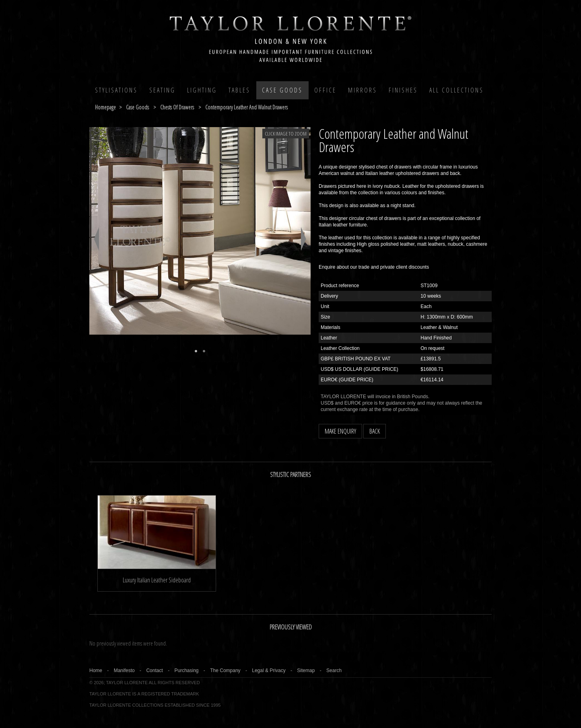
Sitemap (306, 670)
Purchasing (186, 670)
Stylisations (116, 90)
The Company (225, 670)
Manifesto (124, 670)
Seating (162, 90)
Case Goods (282, 90)
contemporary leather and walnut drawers (246, 107)
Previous (96, 239)
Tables (239, 90)
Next (304, 239)
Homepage (105, 107)
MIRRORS (363, 90)
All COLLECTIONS (456, 90)
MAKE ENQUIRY (340, 431)
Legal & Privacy (269, 670)
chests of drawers (177, 107)
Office (325, 90)
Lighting (202, 90)
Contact (154, 670)
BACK (375, 431)
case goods (137, 107)
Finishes (403, 90)
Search (334, 670)
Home (96, 670)
